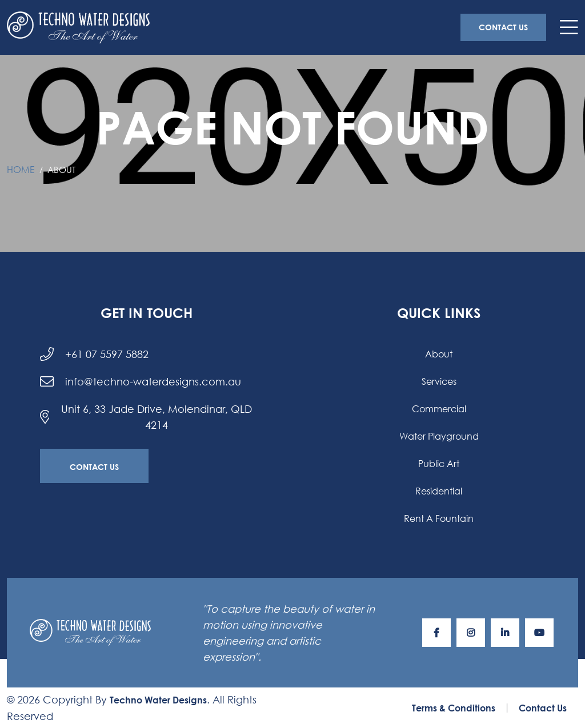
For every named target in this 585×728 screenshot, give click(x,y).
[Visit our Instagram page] (471, 633)
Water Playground (439, 436)
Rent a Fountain (439, 518)
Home (21, 169)
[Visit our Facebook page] (436, 633)
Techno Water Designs (158, 700)
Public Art (439, 463)
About (439, 354)
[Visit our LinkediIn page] (505, 633)
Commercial (439, 409)
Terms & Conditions (454, 708)
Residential (439, 491)
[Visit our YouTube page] (539, 633)
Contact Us (503, 27)
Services (439, 381)
